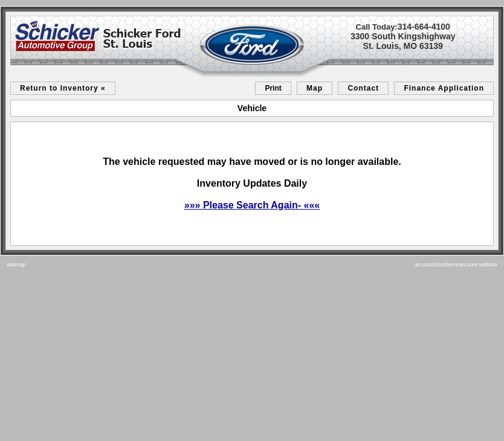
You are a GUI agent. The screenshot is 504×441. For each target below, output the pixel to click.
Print (273, 88)
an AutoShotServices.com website (456, 265)
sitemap (16, 265)
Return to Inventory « (63, 88)
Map (315, 88)
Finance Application (444, 88)
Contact (363, 88)
